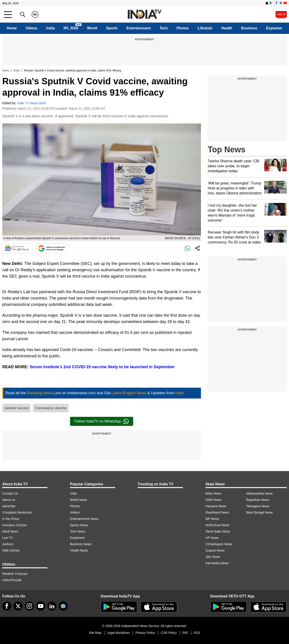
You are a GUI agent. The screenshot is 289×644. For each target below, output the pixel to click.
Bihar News (214, 493)
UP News (212, 538)
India (50, 28)
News (6, 71)
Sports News (79, 525)
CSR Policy (169, 633)
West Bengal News (259, 512)
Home (12, 28)
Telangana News (258, 506)
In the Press (11, 519)
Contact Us (10, 493)
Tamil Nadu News (218, 531)
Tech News (78, 531)
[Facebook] (7, 606)
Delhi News (213, 500)
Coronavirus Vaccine (51, 408)
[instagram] (29, 606)
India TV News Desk (31, 103)
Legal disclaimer (118, 633)
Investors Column (15, 525)
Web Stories (11, 550)
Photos (183, 28)
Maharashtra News (259, 493)
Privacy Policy (145, 633)
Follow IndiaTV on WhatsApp (102, 421)
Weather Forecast (15, 574)
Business (249, 28)
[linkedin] (52, 606)
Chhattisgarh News (219, 544)
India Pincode (12, 580)
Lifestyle (205, 28)
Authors (8, 544)
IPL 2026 (71, 28)
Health (227, 28)
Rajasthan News (258, 500)
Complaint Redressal (17, 512)
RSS (197, 633)
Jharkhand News (217, 512)
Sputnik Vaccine (16, 408)
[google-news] (63, 606)
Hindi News (10, 531)
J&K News (213, 557)
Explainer (274, 28)
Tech (164, 28)
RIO (185, 633)
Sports (112, 28)
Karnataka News (217, 563)
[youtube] (41, 606)
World (92, 28)
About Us (9, 500)
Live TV (8, 538)
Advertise (9, 506)
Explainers (77, 538)
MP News (212, 519)
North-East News (217, 525)
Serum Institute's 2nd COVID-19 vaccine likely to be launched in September (102, 367)
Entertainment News (84, 519)
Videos (31, 28)
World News (78, 500)
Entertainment (139, 28)
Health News (79, 550)
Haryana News (216, 506)
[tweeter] (18, 606)
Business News (81, 544)
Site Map (95, 633)
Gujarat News (215, 550)
